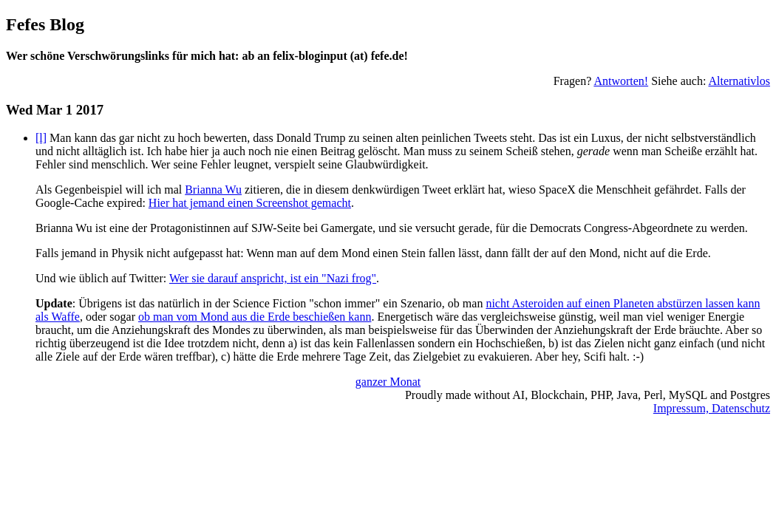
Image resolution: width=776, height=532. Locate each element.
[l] (41, 138)
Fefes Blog (45, 24)
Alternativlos (739, 81)
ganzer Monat (388, 382)
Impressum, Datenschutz (712, 408)
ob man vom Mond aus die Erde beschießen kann (255, 317)
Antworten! (621, 81)
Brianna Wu (213, 190)
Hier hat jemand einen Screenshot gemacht (250, 203)
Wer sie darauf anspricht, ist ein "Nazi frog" (273, 278)
